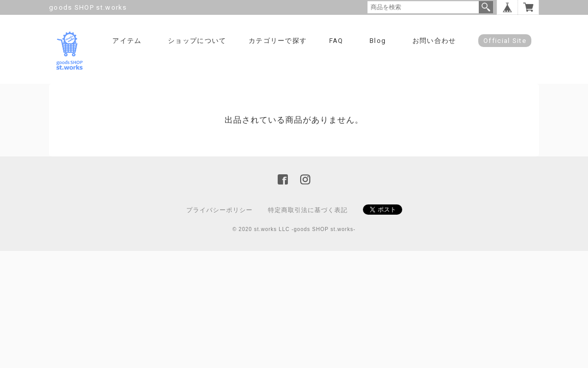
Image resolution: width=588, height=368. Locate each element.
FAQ (336, 41)
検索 (486, 7)
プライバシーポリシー (219, 210)
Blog (378, 41)
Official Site (505, 41)
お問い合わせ (434, 41)
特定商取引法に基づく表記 (308, 210)
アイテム (127, 41)
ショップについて (197, 41)
